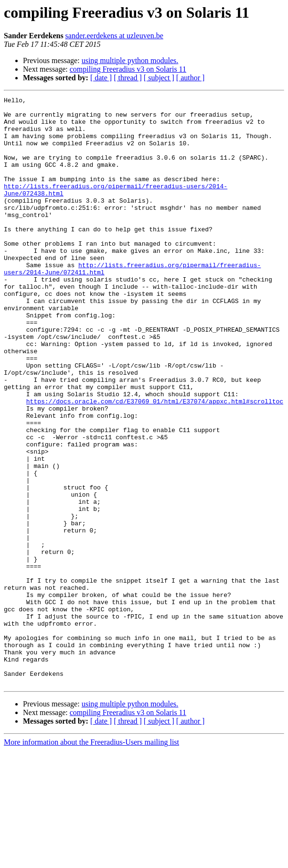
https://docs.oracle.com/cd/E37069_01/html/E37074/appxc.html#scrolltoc (155, 463)
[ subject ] (159, 78)
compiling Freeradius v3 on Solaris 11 (128, 69)
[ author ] (191, 78)
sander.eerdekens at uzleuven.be (114, 36)
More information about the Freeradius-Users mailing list (91, 860)
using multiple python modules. (130, 60)
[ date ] (101, 78)
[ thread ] (128, 78)
